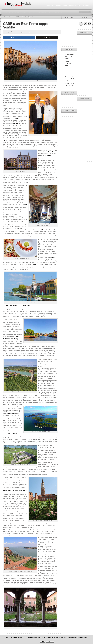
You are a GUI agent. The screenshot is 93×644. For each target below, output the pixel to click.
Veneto (32, 32)
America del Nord (26, 12)
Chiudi (43, 642)
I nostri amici (85, 5)
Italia (5, 12)
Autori (65, 5)
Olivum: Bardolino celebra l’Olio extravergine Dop (70, 56)
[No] (91, 639)
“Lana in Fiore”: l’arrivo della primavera (69, 63)
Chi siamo (59, 5)
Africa (17, 12)
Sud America (59, 12)
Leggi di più (50, 642)
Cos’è (53, 5)
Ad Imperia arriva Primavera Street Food (69, 79)
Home (48, 5)
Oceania (50, 12)
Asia (34, 12)
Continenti (11, 17)
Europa (11, 12)
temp (29, 32)
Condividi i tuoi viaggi (74, 5)
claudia (11, 32)
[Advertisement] (69, 33)
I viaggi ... (22, 32)
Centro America (42, 12)
